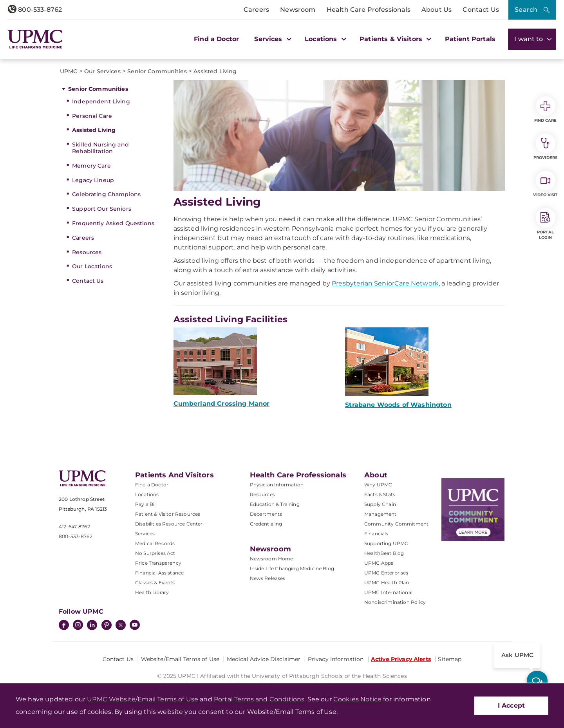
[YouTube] (135, 626)
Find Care (546, 110)
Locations (147, 494)
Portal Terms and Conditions (259, 699)
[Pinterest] (107, 626)
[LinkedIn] (92, 626)
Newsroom (298, 10)
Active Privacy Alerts (401, 659)
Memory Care (91, 166)
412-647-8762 (74, 527)
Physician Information (277, 485)
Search (526, 10)
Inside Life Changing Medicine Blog (292, 568)
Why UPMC (378, 485)
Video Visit (545, 184)
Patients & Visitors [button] (394, 39)
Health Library (152, 592)
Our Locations (92, 266)
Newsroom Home (272, 559)
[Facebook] (64, 626)
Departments (266, 514)
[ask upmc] (537, 681)
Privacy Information (336, 659)
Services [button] (272, 39)
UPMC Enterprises (386, 573)
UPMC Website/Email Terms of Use (143, 699)
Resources (87, 252)
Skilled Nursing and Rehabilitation (100, 148)
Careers (256, 10)
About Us (437, 10)
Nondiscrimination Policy (395, 602)
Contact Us (481, 10)
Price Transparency (158, 563)
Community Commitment (396, 524)
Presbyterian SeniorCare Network (385, 283)
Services (145, 534)
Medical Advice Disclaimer (264, 659)
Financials (376, 534)
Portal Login (546, 224)
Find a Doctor (216, 39)
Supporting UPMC (386, 543)
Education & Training (275, 504)
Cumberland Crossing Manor (222, 404)
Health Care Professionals (369, 10)
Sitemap (450, 659)
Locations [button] (324, 39)
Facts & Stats (380, 494)
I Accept (511, 705)
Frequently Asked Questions (113, 223)
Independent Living (101, 101)
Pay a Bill (146, 504)
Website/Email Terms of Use (180, 659)
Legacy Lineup (93, 180)
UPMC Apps (379, 563)
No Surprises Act (155, 553)
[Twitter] (121, 625)
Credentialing (266, 524)
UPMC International (388, 592)
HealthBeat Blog (384, 553)
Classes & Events (155, 583)
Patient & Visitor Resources (168, 514)
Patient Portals (470, 39)
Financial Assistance (159, 573)
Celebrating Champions (106, 194)
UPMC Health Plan (387, 583)
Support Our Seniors (102, 209)
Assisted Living (94, 130)
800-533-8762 (35, 10)
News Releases (268, 578)
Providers (545, 147)
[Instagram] (78, 626)
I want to (532, 39)
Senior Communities (98, 89)
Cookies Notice (357, 699)
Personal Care (92, 116)
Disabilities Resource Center (169, 524)
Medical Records (155, 543)
